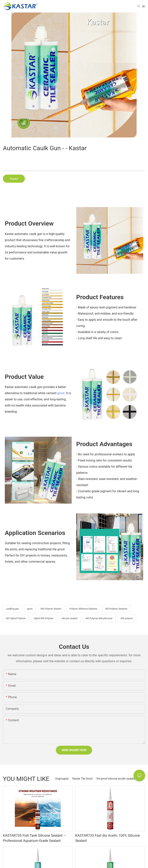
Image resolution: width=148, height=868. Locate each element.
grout (61, 393)
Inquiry (14, 179)
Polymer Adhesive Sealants (83, 609)
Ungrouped (62, 779)
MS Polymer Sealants (116, 609)
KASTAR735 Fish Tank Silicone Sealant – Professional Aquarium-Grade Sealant (34, 838)
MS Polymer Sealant (51, 609)
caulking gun (13, 609)
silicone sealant (69, 618)
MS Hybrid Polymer (16, 618)
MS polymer (127, 618)
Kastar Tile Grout (82, 779)
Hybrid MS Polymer (44, 618)
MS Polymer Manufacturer (99, 618)
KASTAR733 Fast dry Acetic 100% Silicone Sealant (108, 838)
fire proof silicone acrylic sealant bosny (120, 779)
